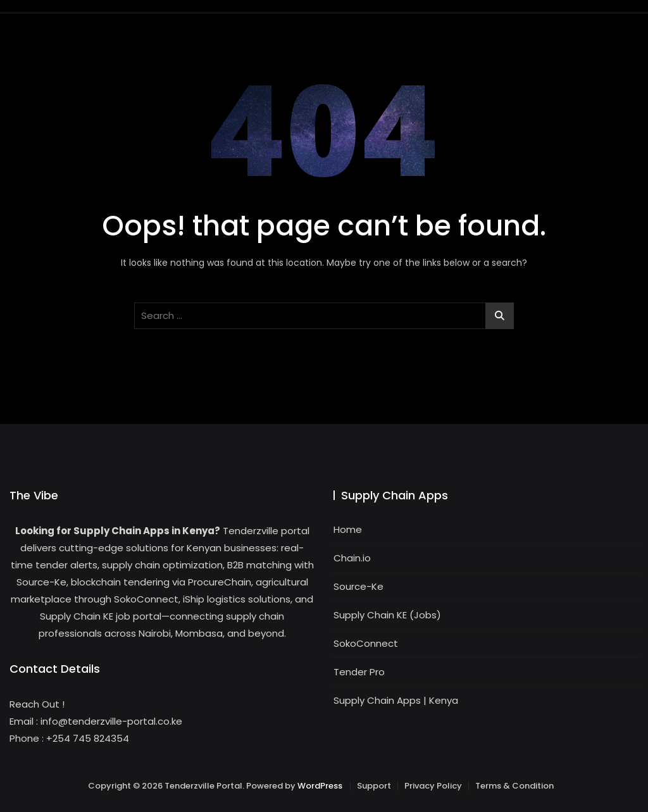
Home (348, 529)
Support (374, 786)
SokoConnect (366, 643)
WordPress (320, 786)
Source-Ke (358, 586)
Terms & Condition (514, 786)
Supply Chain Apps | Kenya (396, 700)
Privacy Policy (433, 786)
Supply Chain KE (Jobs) (387, 615)
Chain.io (352, 558)
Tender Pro (359, 672)
